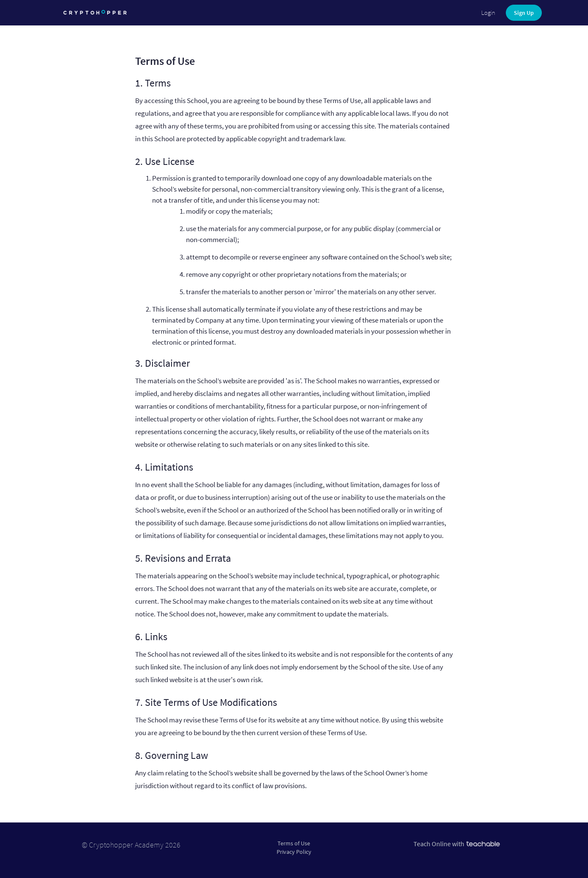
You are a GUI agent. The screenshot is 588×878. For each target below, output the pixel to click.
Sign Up (524, 13)
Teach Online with (457, 844)
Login (488, 13)
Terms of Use (294, 843)
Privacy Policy (294, 852)
